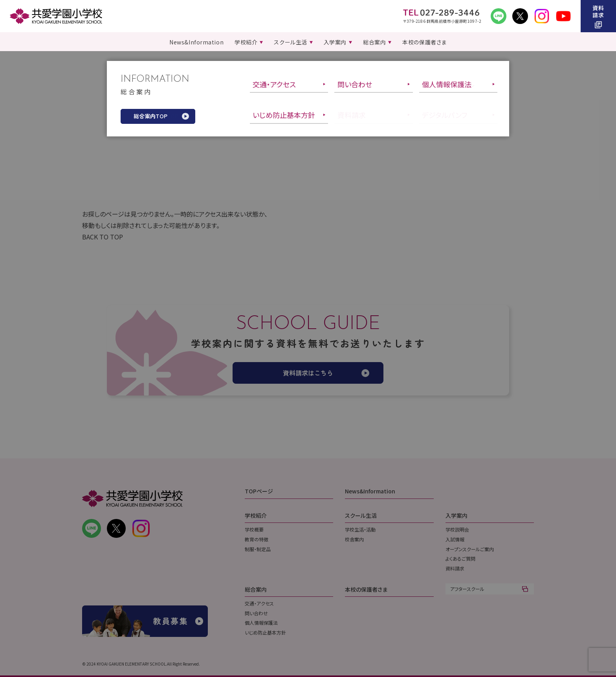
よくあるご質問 (460, 558)
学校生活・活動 (360, 529)
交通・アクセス (259, 603)
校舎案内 (354, 539)
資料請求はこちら (308, 373)
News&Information (370, 491)
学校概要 (254, 529)
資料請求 (455, 568)
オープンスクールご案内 (470, 549)
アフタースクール (467, 589)
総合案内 (256, 589)
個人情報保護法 (261, 623)
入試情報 (455, 539)
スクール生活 (361, 515)
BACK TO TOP (103, 237)
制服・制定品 (258, 549)
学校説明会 (457, 529)
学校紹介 (256, 515)
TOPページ (259, 491)
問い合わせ (256, 613)
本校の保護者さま (366, 589)
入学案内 (456, 515)
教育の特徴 (257, 539)
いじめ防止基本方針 (265, 632)
